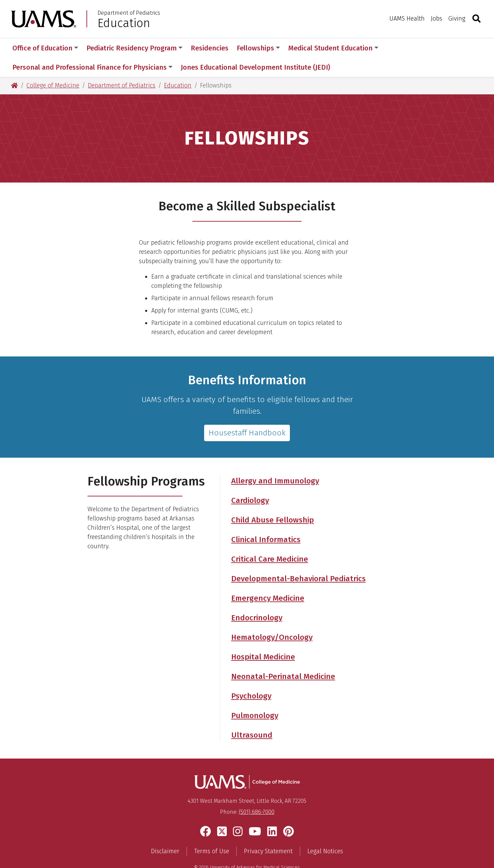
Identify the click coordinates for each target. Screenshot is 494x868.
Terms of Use (212, 832)
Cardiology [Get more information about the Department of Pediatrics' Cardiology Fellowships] (250, 481)
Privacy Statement (268, 832)
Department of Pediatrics (129, 13)
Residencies (210, 48)
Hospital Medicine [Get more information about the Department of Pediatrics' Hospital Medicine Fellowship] (263, 638)
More (398, 48)
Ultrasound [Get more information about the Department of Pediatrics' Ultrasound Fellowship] (252, 716)
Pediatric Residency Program (134, 48)
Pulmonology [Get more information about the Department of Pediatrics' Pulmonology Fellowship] (255, 696)
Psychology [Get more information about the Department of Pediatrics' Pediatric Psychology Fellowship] (251, 677)
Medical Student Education (333, 48)
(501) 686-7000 (257, 793)
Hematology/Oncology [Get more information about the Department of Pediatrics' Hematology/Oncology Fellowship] (272, 618)
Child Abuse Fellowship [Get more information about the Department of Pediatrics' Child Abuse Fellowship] (273, 501)
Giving (457, 19)
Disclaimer (165, 832)
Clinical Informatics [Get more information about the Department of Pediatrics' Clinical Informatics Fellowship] (266, 520)
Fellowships (258, 48)
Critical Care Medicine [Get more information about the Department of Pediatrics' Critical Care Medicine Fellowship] (270, 540)
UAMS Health (407, 19)
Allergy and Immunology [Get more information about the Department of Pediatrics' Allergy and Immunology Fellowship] (275, 462)
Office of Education (45, 48)
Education (124, 23)
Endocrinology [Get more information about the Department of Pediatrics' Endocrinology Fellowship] (257, 599)
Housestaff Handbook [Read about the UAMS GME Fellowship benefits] (247, 414)
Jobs (437, 19)
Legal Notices (325, 832)
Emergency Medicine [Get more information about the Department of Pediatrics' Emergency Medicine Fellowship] (268, 579)
